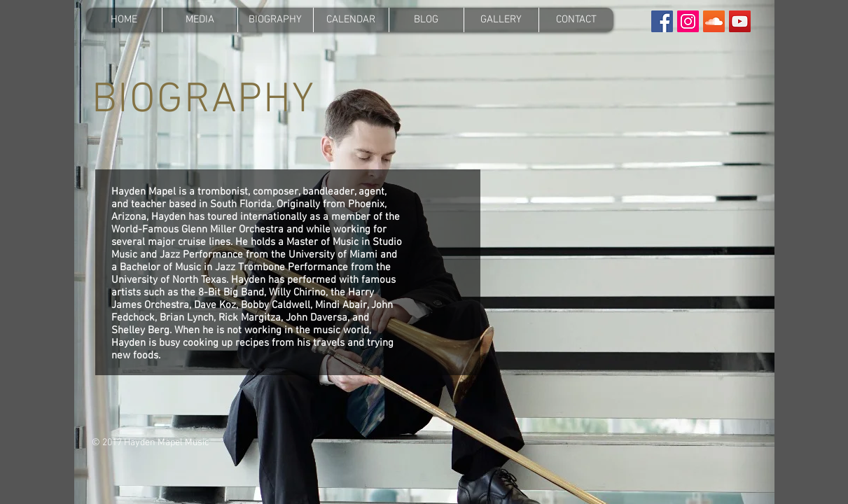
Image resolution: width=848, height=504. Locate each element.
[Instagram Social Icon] (688, 21)
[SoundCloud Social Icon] (714, 21)
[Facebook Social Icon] (662, 21)
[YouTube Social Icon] (740, 21)
